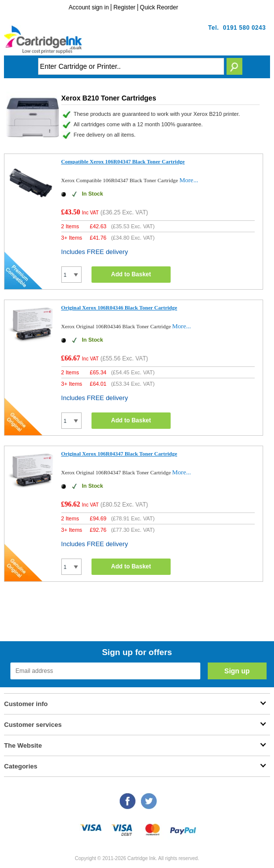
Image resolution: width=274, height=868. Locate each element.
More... (189, 180)
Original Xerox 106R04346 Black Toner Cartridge (119, 307)
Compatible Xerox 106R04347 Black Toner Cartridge (123, 161)
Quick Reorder (159, 7)
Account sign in (89, 7)
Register (124, 7)
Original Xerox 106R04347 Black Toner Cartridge (119, 454)
